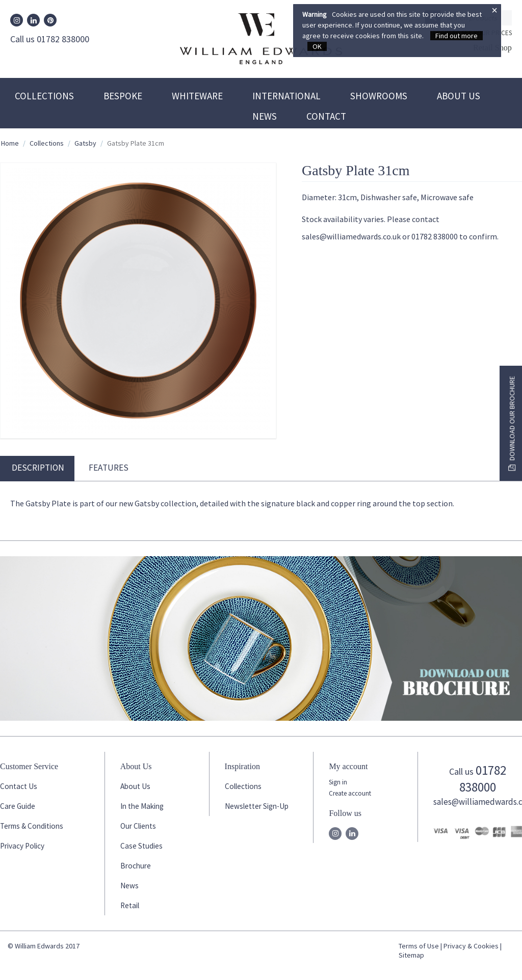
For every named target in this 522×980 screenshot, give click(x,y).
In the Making (142, 806)
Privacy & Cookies (471, 946)
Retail (130, 905)
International (286, 96)
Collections (44, 96)
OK (317, 46)
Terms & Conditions (32, 826)
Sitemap (411, 955)
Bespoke (123, 96)
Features (109, 468)
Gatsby (85, 143)
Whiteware (197, 96)
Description (38, 468)
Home (10, 143)
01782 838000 (483, 779)
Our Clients (138, 826)
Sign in (338, 782)
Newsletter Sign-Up (257, 806)
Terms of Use (419, 946)
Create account (350, 793)
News (265, 116)
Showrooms (379, 96)
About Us (459, 96)
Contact (326, 116)
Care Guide (18, 806)
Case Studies (141, 846)
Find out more (456, 36)
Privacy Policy (22, 846)
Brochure (136, 866)
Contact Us (19, 786)
